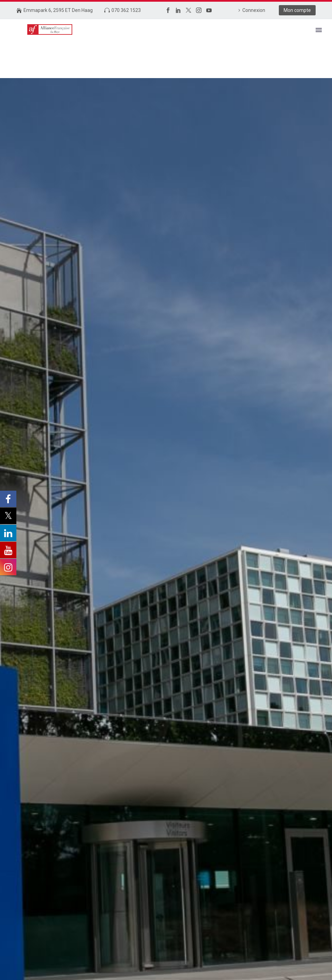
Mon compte (297, 10)
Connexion (254, 10)
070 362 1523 (126, 10)
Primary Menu (319, 30)
